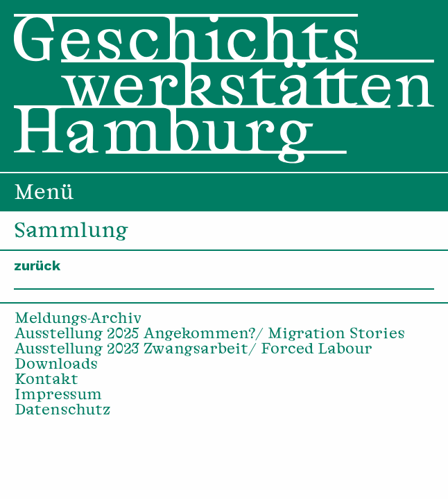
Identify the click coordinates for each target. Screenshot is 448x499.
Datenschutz (63, 411)
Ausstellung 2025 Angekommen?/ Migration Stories (210, 335)
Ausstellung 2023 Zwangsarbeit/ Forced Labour (193, 350)
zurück (37, 265)
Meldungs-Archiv (78, 319)
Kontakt (46, 380)
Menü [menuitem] (44, 194)
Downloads (56, 365)
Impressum (58, 396)
